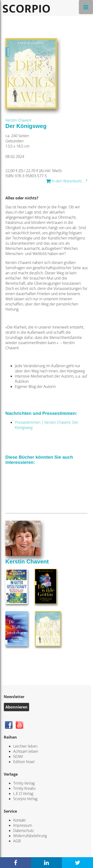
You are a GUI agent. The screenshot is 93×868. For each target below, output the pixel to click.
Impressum (23, 825)
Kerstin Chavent (18, 120)
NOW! (18, 757)
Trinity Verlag (24, 783)
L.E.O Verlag (23, 794)
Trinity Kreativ (24, 788)
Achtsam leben (26, 751)
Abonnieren (16, 707)
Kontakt (19, 820)
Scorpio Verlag (25, 799)
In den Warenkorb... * (67, 181)
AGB (17, 841)
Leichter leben (25, 746)
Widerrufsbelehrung (30, 836)
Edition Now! (24, 762)
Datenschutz (23, 831)
